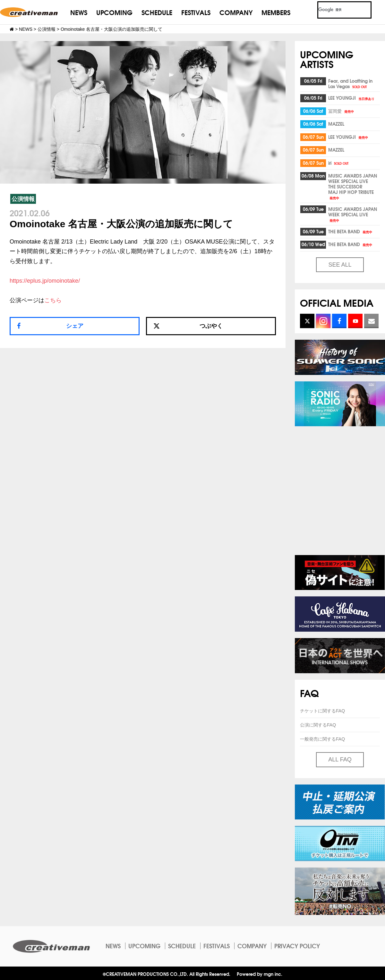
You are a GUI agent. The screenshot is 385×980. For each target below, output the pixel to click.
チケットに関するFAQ (322, 711)
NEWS (79, 12)
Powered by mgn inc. (260, 974)
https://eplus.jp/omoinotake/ (45, 281)
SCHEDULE (157, 12)
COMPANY (236, 12)
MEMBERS (276, 12)
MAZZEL (336, 124)
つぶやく (188, 326)
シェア (75, 326)
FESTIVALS (196, 12)
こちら (53, 300)
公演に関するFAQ (318, 725)
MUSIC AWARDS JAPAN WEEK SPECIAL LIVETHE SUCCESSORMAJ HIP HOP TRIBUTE (353, 186)
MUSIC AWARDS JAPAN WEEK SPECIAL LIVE (353, 214)
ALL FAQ (340, 760)
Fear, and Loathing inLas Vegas (350, 83)
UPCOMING (114, 12)
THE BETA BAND (351, 231)
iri (339, 163)
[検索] (337, 10)
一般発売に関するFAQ (322, 739)
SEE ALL (340, 265)
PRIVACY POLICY (297, 946)
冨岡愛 (342, 111)
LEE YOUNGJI (352, 98)
